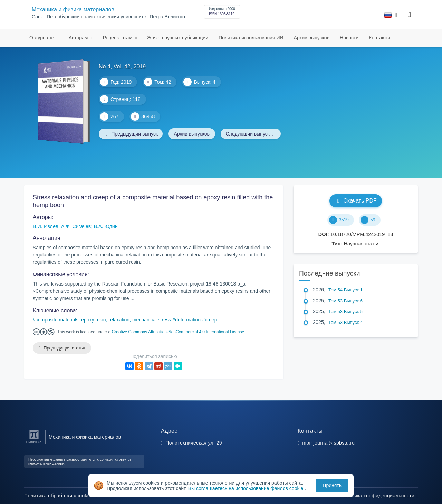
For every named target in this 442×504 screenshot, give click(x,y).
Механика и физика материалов (73, 10)
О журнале (42, 38)
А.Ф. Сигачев (76, 226)
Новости (349, 38)
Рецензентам (118, 38)
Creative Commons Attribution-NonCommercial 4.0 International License (178, 332)
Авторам (79, 38)
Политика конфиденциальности (379, 496)
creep (211, 320)
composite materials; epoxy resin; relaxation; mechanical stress (103, 320)
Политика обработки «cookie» (61, 496)
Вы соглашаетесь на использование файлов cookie (247, 488)
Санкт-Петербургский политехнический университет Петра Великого (108, 17)
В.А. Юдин (105, 226)
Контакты (379, 38)
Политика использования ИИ (251, 38)
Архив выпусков (312, 38)
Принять (332, 485)
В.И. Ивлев (46, 226)
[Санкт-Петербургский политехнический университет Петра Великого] (34, 443)
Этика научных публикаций (178, 38)
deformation (188, 320)
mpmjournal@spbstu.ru (328, 443)
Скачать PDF (355, 201)
